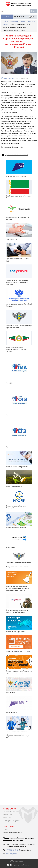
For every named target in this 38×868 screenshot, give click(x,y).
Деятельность (8, 815)
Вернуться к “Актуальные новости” (16, 155)
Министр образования (10, 812)
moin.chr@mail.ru (12, 854)
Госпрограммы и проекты (12, 821)
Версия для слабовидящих (22, 865)
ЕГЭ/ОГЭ (6, 829)
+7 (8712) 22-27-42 (12, 850)
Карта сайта (19, 861)
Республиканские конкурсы (12, 832)
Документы (7, 818)
